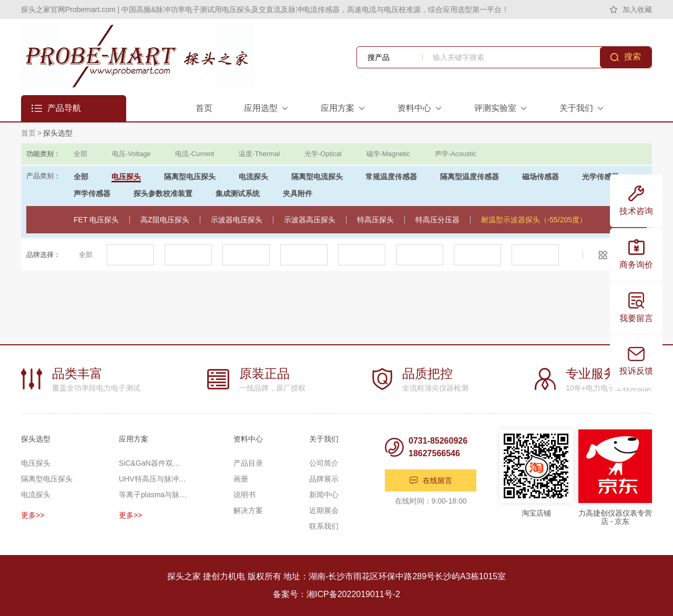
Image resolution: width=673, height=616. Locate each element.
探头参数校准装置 (163, 193)
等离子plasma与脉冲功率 (153, 495)
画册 (241, 479)
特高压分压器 (437, 220)
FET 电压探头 (96, 220)
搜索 (633, 57)
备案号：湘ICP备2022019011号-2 (336, 594)
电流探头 (253, 177)
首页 (28, 133)
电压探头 (126, 177)
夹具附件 (298, 193)
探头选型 (58, 133)
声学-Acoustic (456, 154)
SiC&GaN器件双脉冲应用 (153, 463)
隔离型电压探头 (190, 177)
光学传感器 (600, 177)
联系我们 (324, 526)
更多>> (33, 515)
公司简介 (324, 463)
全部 (80, 154)
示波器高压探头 (310, 220)
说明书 (244, 495)
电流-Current (195, 154)
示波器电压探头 (237, 220)
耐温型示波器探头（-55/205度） (534, 220)
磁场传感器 (541, 177)
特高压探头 (375, 220)
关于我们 (324, 439)
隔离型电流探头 (317, 177)
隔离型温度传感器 (470, 177)
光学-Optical (323, 154)
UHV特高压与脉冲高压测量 (153, 479)
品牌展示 (324, 479)
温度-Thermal (259, 154)
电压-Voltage (131, 154)
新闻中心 (324, 495)
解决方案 (248, 510)
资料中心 (248, 439)
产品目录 (248, 463)
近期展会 (324, 510)
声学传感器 (92, 193)
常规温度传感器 (391, 177)
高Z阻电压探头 (165, 220)
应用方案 (134, 439)
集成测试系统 (238, 193)
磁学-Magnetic (388, 154)
